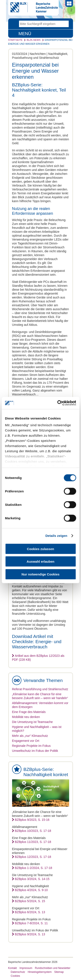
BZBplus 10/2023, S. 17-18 (33, 831)
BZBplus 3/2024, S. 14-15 (32, 879)
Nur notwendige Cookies (41, 574)
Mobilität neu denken (26, 717)
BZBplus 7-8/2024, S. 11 (31, 923)
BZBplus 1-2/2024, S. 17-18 (34, 868)
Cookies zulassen (41, 549)
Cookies (15, 976)
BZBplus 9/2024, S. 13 (30, 934)
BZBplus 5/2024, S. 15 (30, 901)
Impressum (26, 968)
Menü (25, 34)
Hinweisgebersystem (40, 972)
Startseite (15, 40)
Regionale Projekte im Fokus (31, 746)
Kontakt (13, 968)
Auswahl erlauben (40, 561)
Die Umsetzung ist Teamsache (33, 722)
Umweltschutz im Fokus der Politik (35, 751)
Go (65, 24)
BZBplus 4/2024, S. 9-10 (31, 890)
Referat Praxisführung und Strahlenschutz (40, 689)
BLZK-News (33, 40)
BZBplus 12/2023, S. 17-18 (33, 857)
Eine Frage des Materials (29, 712)
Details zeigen (56, 536)
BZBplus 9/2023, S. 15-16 (32, 820)
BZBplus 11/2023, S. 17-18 (33, 842)
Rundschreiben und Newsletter (53, 968)
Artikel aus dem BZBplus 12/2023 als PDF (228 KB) (38, 658)
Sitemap (59, 972)
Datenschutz (18, 972)
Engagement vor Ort (26, 741)
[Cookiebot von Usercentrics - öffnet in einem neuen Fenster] (58, 403)
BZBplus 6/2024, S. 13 (30, 912)
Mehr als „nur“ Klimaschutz (30, 736)
